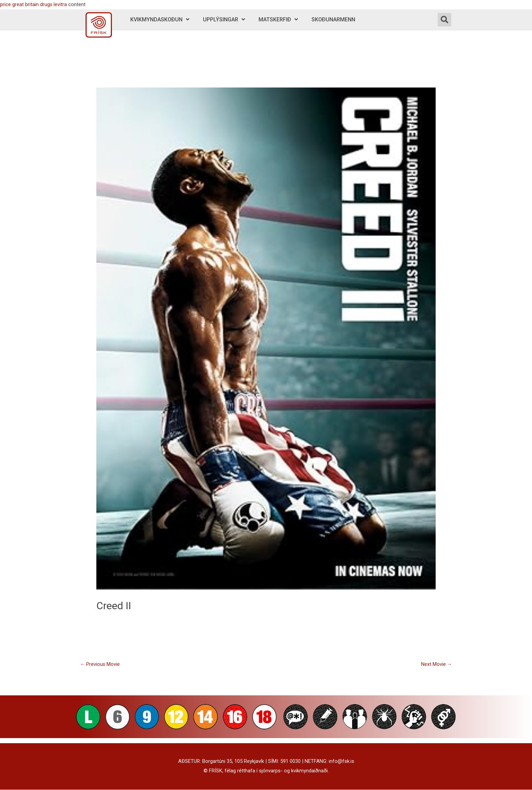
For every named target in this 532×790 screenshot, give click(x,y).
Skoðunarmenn (333, 20)
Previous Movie (100, 664)
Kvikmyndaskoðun (160, 20)
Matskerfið (278, 20)
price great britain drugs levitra (34, 4)
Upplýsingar (224, 20)
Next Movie (436, 664)
